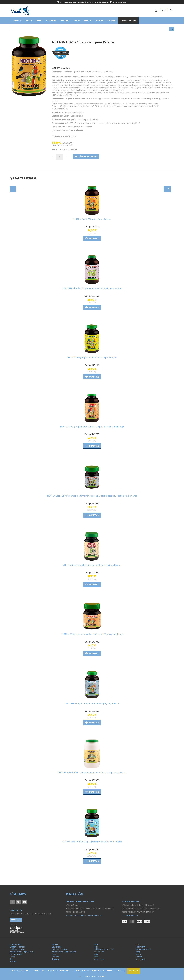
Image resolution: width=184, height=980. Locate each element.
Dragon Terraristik (18, 947)
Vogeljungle (141, 959)
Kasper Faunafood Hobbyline (64, 952)
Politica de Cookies (21, 971)
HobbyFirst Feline (59, 949)
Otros (88, 21)
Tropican (56, 959)
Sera (12, 959)
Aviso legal (39, 971)
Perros (18, 21)
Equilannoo (57, 947)
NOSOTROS (134, 971)
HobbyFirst (140, 947)
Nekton (97, 954)
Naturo (55, 954)
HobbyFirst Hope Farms (104, 949)
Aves (39, 21)
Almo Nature (15, 944)
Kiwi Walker (99, 952)
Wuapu (13, 962)
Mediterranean (16, 954)
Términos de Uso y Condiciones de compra (92, 971)
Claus (138, 944)
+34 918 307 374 (74, 916)
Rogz (96, 957)
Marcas (99, 21)
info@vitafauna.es (92, 916)
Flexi (96, 947)
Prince (13, 957)
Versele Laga (99, 959)
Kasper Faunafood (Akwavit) (22, 952)
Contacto (120, 971)
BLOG (112, 21)
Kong (138, 952)
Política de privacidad (58, 971)
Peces (77, 21)
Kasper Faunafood (143, 949)
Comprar (92, 238)
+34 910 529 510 (130, 916)
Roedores (51, 21)
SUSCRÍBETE (16, 920)
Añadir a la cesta (86, 156)
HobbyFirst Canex (17, 949)
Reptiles (65, 21)
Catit (96, 944)
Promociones (129, 21)
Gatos (29, 21)
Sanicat (139, 957)
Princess (55, 957)
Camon (55, 944)
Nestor (139, 954)
